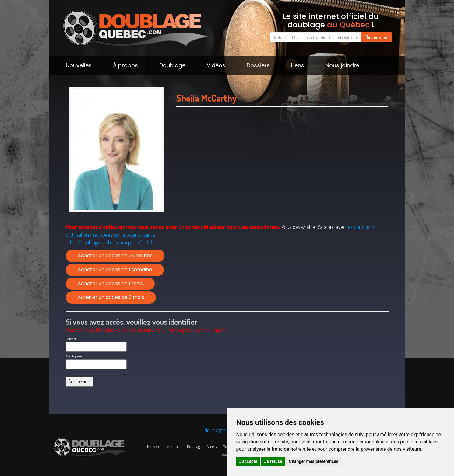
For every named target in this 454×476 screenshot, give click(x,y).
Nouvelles (79, 65)
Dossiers (258, 65)
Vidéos (216, 65)
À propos (125, 65)
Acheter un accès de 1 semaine (115, 269)
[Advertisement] (282, 173)
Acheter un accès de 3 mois (111, 297)
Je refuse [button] (273, 461)
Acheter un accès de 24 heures (115, 256)
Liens (298, 65)
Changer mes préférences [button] (314, 461)
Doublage (172, 65)
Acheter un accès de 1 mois (110, 283)
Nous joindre (342, 65)
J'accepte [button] (248, 461)
